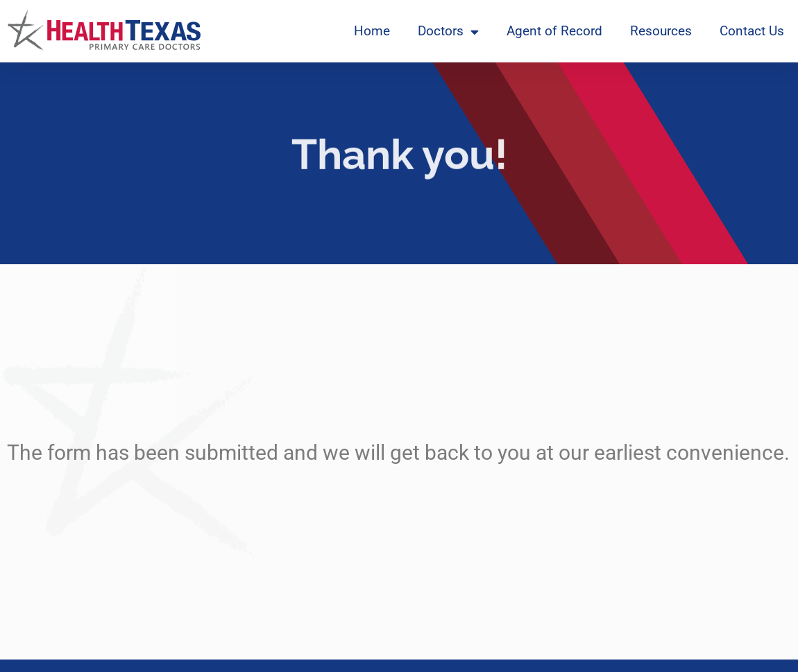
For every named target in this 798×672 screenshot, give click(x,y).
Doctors (448, 32)
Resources (661, 31)
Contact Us (752, 31)
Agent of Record (554, 31)
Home (372, 31)
